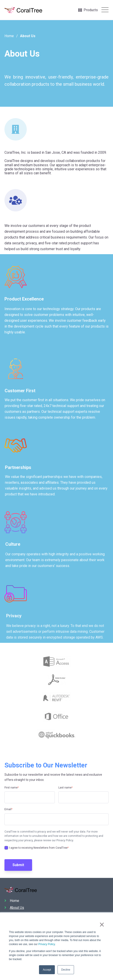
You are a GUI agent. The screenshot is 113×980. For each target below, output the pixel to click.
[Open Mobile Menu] (105, 10)
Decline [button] (66, 970)
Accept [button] (47, 970)
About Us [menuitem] (17, 908)
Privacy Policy (47, 944)
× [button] (102, 925)
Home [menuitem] (14, 901)
